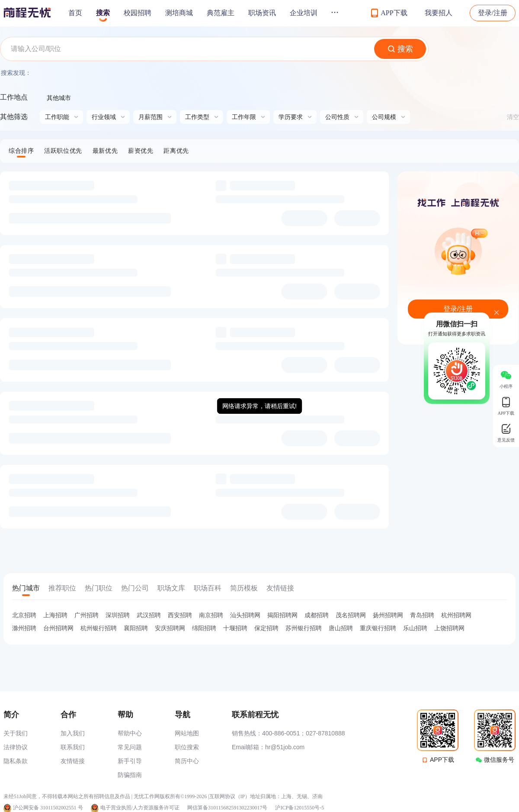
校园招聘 (138, 13)
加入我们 (73, 733)
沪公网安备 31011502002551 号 (48, 808)
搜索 (103, 13)
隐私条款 (16, 761)
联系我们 (73, 747)
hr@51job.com (285, 747)
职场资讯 (262, 13)
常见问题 (130, 747)
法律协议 (16, 747)
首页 (75, 13)
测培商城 (179, 13)
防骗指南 (130, 775)
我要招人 (439, 13)
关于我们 (16, 733)
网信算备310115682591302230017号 (227, 808)
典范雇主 (221, 13)
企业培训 (304, 13)
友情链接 (73, 761)
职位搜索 (187, 747)
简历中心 (187, 761)
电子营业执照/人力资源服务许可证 (140, 808)
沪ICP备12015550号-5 (300, 808)
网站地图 (187, 733)
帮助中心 (130, 733)
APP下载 (442, 760)
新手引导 (130, 761)
